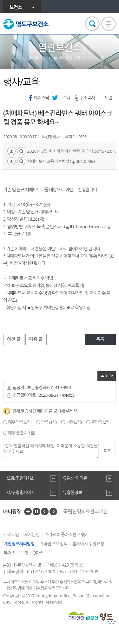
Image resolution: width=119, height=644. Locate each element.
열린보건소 (36, 58)
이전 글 (14, 339)
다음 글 (36, 339)
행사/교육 (96, 58)
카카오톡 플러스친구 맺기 (66, 534)
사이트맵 (11, 534)
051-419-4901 (59, 387)
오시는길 (32, 534)
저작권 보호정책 (53, 544)
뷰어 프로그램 (16, 553)
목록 (100, 339)
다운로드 (11, 151)
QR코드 (39, 553)
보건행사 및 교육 (67, 58)
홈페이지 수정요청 (88, 544)
